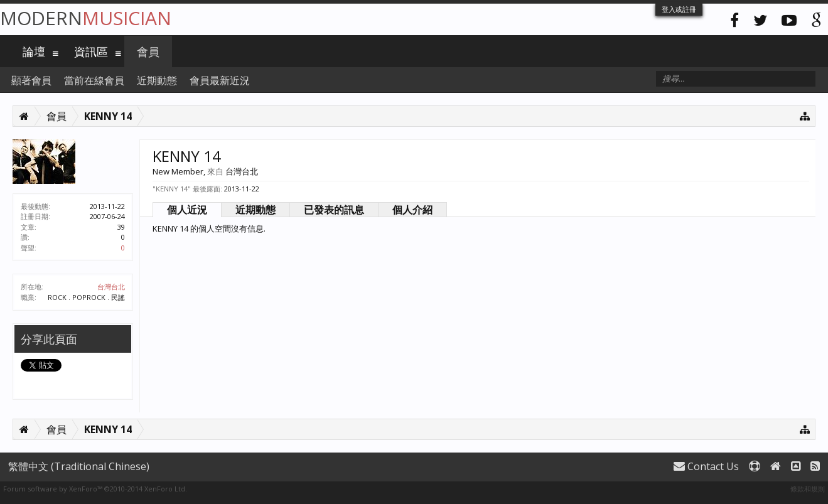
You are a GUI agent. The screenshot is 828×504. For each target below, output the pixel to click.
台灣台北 (111, 287)
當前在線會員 (94, 80)
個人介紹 (412, 210)
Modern (86, 18)
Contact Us (706, 466)
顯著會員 (31, 80)
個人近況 (187, 210)
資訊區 (91, 51)
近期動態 (255, 210)
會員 (148, 51)
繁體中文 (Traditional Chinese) (79, 466)
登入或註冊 (679, 9)
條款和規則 (808, 489)
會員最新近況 (220, 80)
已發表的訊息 (334, 210)
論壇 (34, 51)
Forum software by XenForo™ (95, 489)
